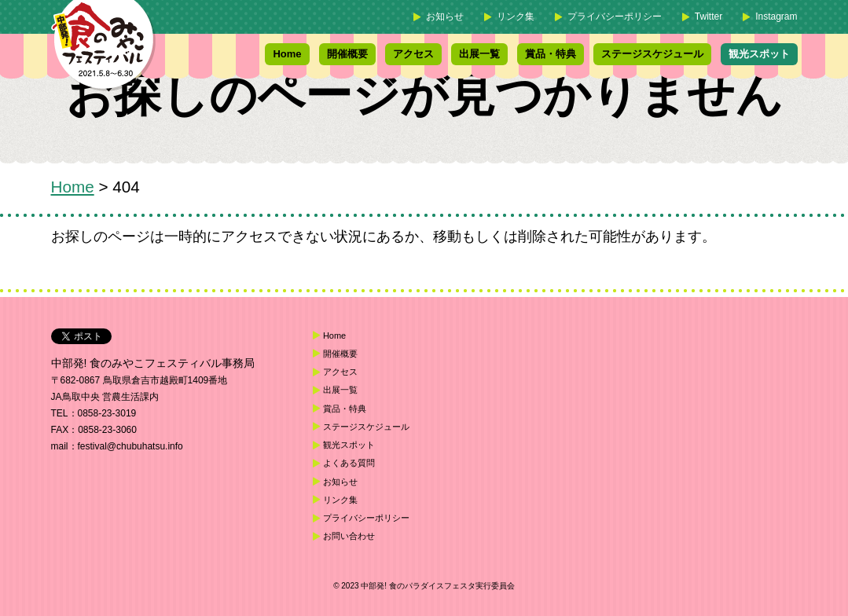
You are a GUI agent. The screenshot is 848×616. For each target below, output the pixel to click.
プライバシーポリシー (615, 16)
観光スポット (759, 54)
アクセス (413, 54)
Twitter (709, 16)
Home (287, 54)
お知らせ (445, 16)
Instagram (776, 16)
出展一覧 (479, 54)
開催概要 (347, 54)
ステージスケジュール (652, 54)
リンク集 (516, 16)
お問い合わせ (349, 536)
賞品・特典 (551, 54)
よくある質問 (349, 463)
